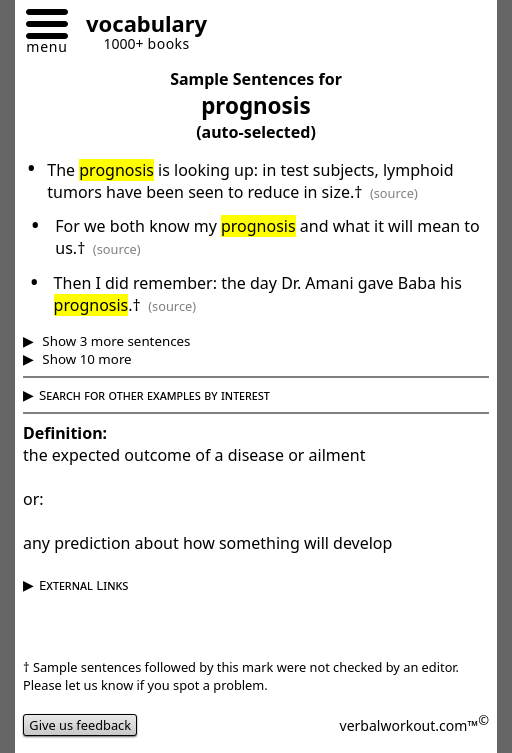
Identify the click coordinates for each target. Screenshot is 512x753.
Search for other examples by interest (154, 395)
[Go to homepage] (139, 26)
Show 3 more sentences (115, 341)
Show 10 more (85, 359)
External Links (83, 585)
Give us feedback (80, 725)
